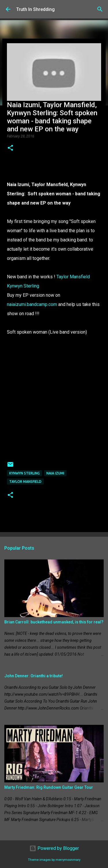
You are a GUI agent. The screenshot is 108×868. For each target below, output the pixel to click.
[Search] (100, 9)
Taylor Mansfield (73, 277)
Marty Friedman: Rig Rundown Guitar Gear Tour (49, 787)
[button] (10, 148)
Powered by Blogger (54, 848)
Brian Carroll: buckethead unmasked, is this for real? (54, 622)
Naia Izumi (55, 473)
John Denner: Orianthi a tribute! (34, 676)
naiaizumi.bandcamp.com (32, 304)
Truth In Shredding (35, 9)
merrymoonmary (68, 860)
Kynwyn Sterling (23, 286)
